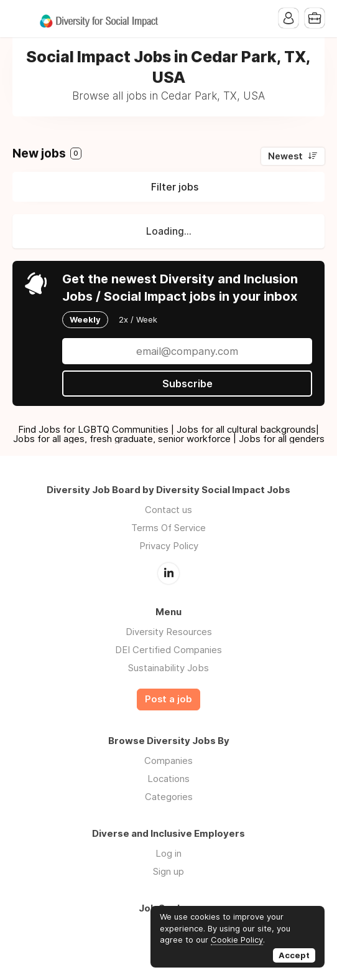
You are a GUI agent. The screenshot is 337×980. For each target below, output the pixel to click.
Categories (169, 797)
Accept (294, 955)
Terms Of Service (168, 528)
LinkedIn (168, 573)
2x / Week (138, 319)
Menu (22, 19)
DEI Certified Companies (168, 650)
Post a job (168, 699)
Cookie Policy (237, 940)
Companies (168, 761)
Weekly (85, 319)
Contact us (168, 510)
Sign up (168, 871)
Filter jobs (175, 187)
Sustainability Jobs (168, 668)
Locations (168, 779)
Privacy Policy (169, 546)
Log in (168, 853)
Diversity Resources (169, 632)
